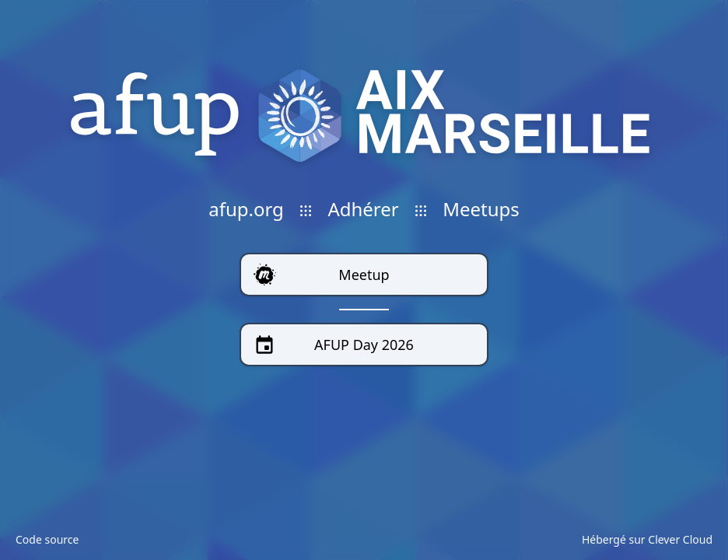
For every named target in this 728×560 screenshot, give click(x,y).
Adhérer (363, 209)
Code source (47, 539)
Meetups (481, 209)
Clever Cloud (680, 539)
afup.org (246, 209)
